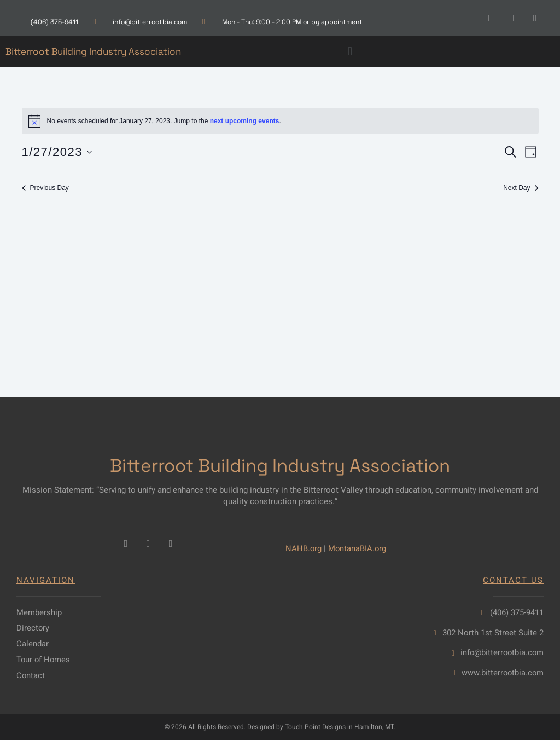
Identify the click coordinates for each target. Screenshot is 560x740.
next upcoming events (245, 121)
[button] (350, 51)
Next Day (521, 188)
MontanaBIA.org (358, 548)
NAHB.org (304, 548)
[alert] (280, 121)
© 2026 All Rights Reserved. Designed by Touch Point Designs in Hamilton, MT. (280, 727)
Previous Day (45, 188)
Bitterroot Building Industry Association (93, 51)
